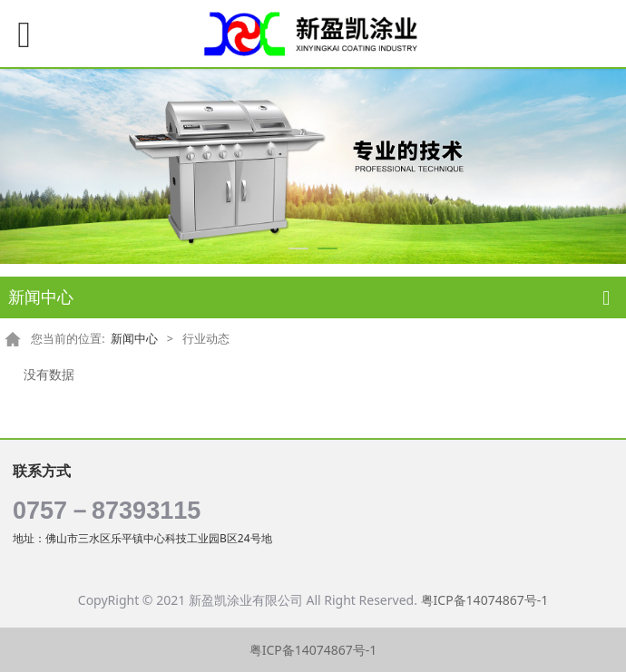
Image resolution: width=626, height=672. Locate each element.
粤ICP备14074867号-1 (485, 600)
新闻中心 (134, 339)
